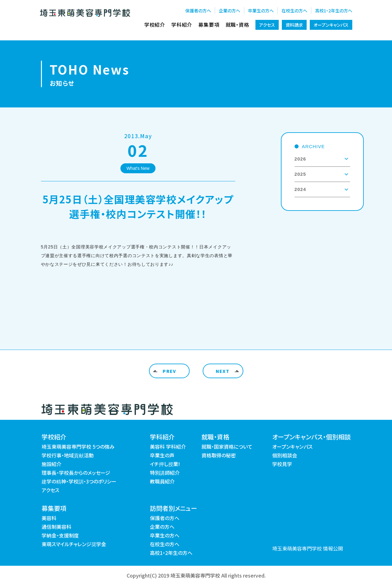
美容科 (49, 518)
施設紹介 (52, 464)
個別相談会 (285, 455)
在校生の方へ (294, 11)
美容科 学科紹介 (168, 447)
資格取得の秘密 (219, 455)
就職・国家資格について (227, 447)
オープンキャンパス (331, 25)
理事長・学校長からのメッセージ (76, 473)
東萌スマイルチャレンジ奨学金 (74, 544)
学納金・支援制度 (60, 535)
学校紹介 (155, 25)
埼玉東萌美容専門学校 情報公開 (308, 548)
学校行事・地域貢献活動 (68, 455)
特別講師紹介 (165, 473)
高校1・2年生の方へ (334, 11)
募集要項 (209, 25)
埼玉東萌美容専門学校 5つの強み (78, 447)
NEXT (223, 371)
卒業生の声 (162, 455)
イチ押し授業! (165, 464)
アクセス (267, 25)
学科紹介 (182, 25)
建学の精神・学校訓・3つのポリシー (79, 481)
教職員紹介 (162, 481)
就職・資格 (237, 25)
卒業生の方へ (261, 11)
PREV (169, 371)
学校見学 (282, 464)
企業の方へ (230, 11)
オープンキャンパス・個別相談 (311, 437)
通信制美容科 (56, 527)
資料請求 (294, 25)
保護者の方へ (198, 11)
